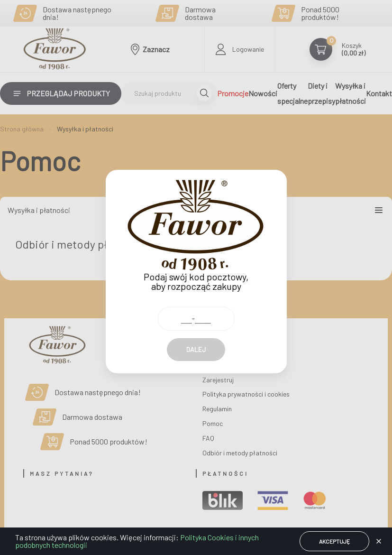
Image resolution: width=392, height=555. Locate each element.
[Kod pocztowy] (196, 300)
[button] (379, 541)
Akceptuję (334, 541)
